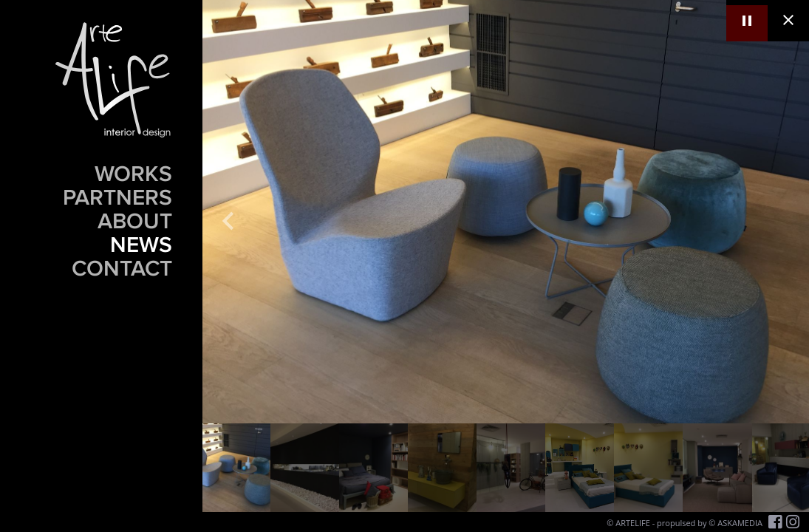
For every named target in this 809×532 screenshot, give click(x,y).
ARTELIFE (633, 523)
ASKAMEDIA (740, 523)
